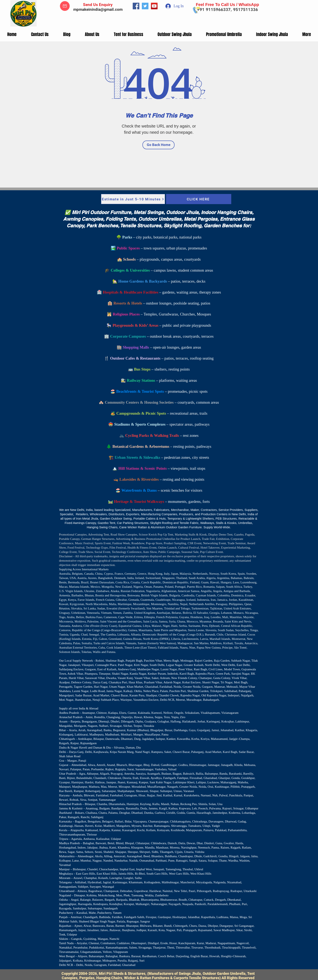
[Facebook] (136, 6)
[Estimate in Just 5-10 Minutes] (133, 199)
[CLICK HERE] (199, 199)
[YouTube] (154, 6)
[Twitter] (145, 6)
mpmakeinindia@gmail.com (98, 9)
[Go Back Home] (158, 145)
